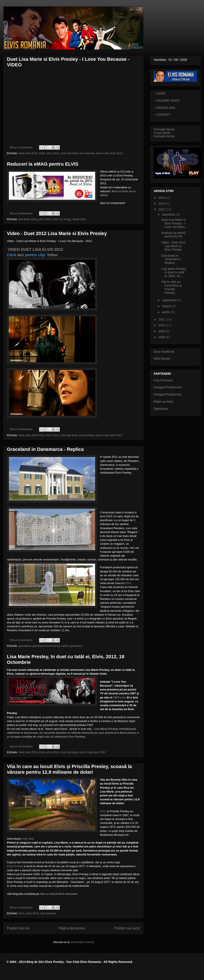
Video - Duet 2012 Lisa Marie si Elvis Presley (57, 233)
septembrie (170, 300)
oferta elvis (79, 219)
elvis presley (87, 153)
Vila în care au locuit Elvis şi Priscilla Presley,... (172, 287)
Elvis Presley (15, 866)
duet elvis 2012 (28, 153)
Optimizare (161, 409)
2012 (162, 209)
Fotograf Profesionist (168, 387)
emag (67, 219)
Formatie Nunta (164, 129)
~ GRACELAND (164, 108)
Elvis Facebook (164, 352)
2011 (162, 319)
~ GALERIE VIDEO (167, 101)
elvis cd (57, 219)
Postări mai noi (18, 928)
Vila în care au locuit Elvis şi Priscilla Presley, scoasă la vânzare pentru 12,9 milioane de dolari (69, 769)
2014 (162, 198)
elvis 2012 (53, 153)
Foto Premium (163, 380)
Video (52, 255)
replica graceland (72, 646)
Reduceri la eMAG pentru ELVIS (43, 164)
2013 (162, 203)
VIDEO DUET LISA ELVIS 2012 (35, 250)
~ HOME (160, 93)
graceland (25, 646)
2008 (162, 337)
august (167, 306)
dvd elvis (24, 219)
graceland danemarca (46, 646)
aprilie (166, 312)
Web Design (162, 359)
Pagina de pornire (72, 928)
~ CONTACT (162, 115)
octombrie (169, 215)
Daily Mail (28, 839)
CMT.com (119, 697)
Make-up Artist (163, 402)
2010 (162, 325)
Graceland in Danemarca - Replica (45, 449)
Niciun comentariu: (22, 147)
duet (21, 435)
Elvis (42, 153)
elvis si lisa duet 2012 (109, 153)
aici (21, 255)
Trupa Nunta (162, 133)
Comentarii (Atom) (82, 942)
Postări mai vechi (127, 928)
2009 (162, 331)
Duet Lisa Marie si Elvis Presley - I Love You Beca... (174, 223)
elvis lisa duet (69, 153)
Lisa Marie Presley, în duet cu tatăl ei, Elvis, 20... (174, 272)
